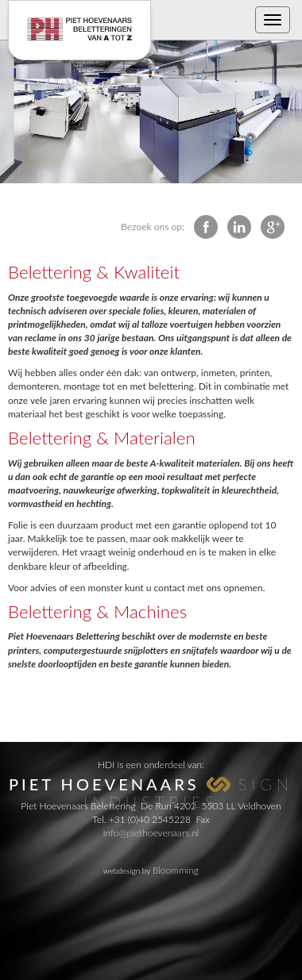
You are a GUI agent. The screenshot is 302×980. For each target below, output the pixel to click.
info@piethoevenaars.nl (151, 833)
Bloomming (176, 870)
